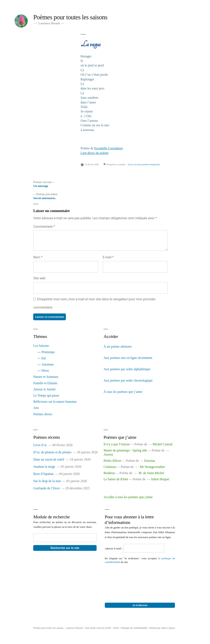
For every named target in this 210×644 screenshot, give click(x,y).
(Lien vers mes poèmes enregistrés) (144, 164)
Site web (39, 278)
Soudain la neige (44, 467)
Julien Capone (168, 628)
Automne (48, 364)
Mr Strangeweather (152, 467)
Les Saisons (41, 346)
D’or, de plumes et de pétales (52, 452)
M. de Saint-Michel (151, 473)
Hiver (45, 371)
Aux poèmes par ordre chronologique (128, 380)
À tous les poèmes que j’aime (123, 392)
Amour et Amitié (44, 389)
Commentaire (44, 227)
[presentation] (122, 579)
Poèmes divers (43, 414)
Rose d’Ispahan (43, 474)
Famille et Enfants (45, 383)
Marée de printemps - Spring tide (125, 450)
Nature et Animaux (46, 377)
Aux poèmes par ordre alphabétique (127, 369)
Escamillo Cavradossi (108, 148)
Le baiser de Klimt (116, 479)
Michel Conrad (162, 444)
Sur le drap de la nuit (47, 481)
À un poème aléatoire (118, 346)
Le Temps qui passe (46, 395)
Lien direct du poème (95, 153)
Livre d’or (40, 445)
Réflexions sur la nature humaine (55, 402)
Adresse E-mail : (114, 548)
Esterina (150, 461)
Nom (38, 257)
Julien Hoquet (160, 479)
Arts (36, 408)
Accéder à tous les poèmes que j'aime (128, 497)
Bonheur (109, 473)
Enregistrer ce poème (114, 164)
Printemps (48, 352)
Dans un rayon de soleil (49, 459)
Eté (44, 358)
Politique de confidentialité (134, 628)
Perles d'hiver (112, 461)
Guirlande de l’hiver (47, 488)
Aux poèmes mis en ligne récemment (128, 358)
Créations (110, 467)
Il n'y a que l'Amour (117, 444)
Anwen (108, 454)
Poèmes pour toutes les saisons (70, 17)
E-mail (108, 257)
